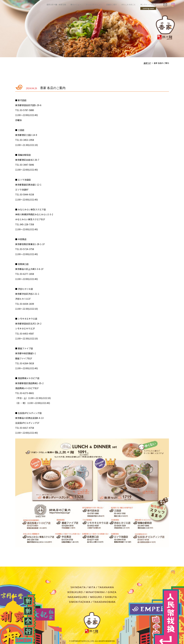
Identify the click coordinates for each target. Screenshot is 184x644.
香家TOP (147, 63)
